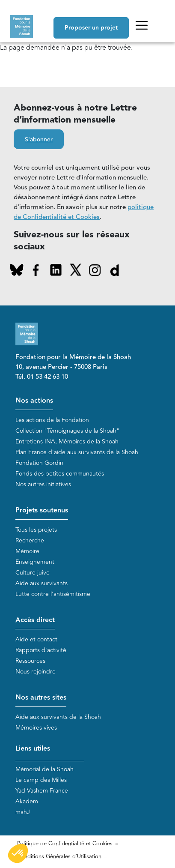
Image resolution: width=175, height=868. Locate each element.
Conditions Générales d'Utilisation (59, 856)
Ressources (30, 661)
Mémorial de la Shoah (44, 769)
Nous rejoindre (36, 672)
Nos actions (34, 401)
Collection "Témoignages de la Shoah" (67, 431)
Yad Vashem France (42, 791)
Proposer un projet (91, 28)
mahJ (23, 812)
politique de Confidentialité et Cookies (84, 212)
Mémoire (27, 551)
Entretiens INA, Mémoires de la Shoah (67, 441)
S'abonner (39, 140)
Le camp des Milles (41, 780)
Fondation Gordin (39, 463)
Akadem (27, 801)
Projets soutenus (42, 510)
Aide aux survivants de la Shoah (58, 717)
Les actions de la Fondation (52, 420)
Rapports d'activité (41, 650)
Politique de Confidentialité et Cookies (65, 844)
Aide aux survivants (42, 583)
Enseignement (35, 562)
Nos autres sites (41, 698)
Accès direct (35, 620)
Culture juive (33, 573)
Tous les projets (36, 530)
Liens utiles (33, 749)
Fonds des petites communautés (60, 474)
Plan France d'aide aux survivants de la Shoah (77, 452)
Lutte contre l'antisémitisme (53, 594)
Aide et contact (36, 639)
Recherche (30, 540)
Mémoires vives (36, 728)
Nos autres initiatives (43, 484)
